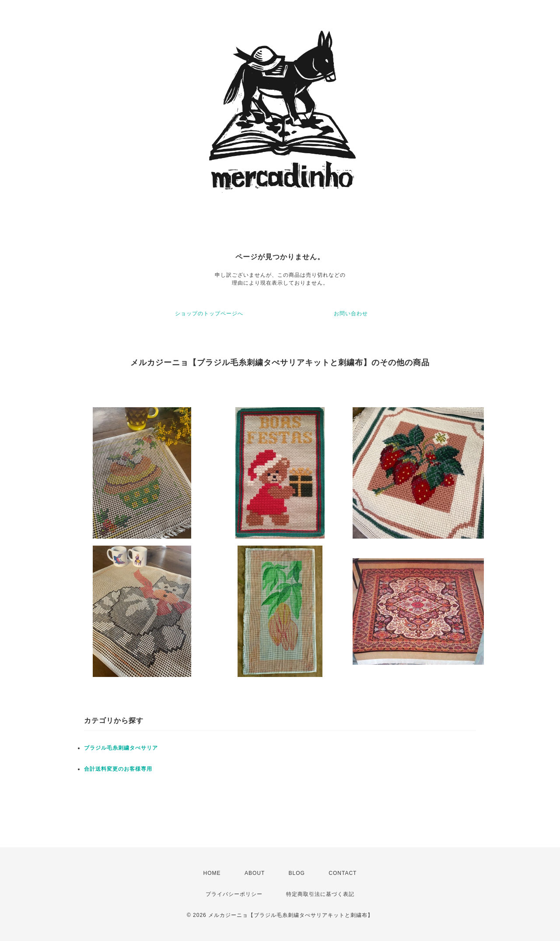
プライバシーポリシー (234, 894)
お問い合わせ (351, 314)
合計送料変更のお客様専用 (118, 769)
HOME (212, 873)
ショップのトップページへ (209, 314)
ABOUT (255, 873)
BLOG (297, 873)
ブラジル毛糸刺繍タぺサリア (121, 748)
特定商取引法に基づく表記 (320, 894)
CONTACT (343, 873)
